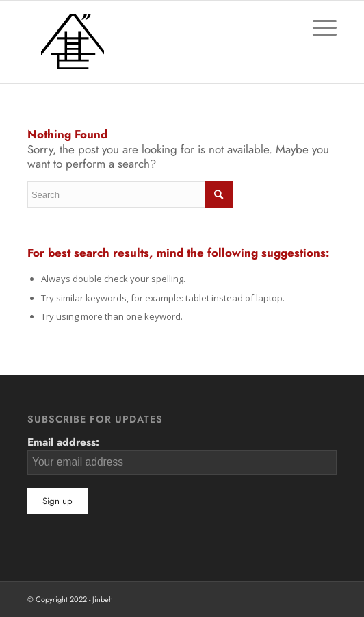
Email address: (182, 454)
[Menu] (318, 28)
